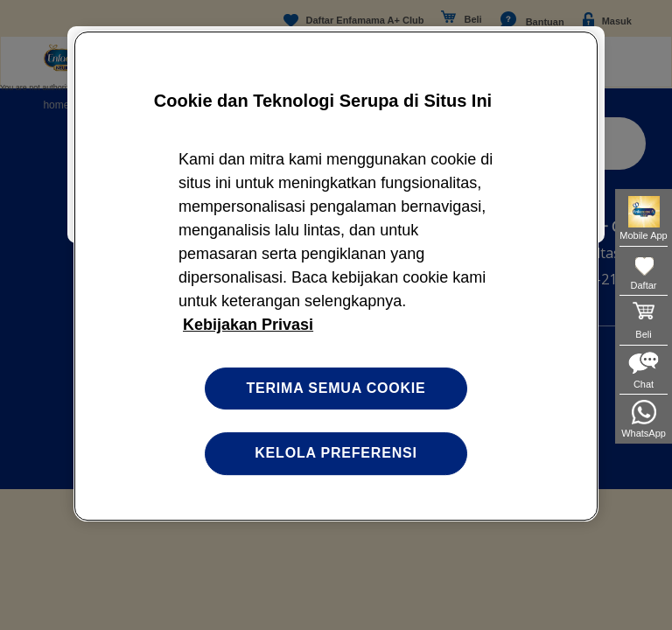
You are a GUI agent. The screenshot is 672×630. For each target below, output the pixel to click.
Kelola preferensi (336, 453)
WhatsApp (644, 433)
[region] (336, 276)
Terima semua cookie (336, 388)
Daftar (644, 285)
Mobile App (643, 235)
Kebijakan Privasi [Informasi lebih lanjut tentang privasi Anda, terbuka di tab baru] (248, 325)
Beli (643, 334)
